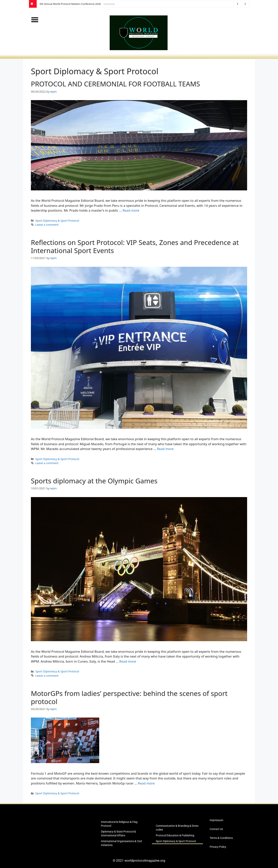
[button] (35, 20)
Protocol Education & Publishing (175, 835)
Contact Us (216, 829)
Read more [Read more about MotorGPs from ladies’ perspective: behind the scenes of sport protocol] (146, 783)
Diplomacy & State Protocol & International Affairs (118, 833)
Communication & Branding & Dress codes (177, 828)
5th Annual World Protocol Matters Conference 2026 (70, 4)
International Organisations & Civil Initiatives (121, 843)
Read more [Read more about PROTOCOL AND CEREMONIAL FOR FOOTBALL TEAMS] (131, 210)
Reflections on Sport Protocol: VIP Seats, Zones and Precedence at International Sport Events (135, 246)
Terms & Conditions (221, 838)
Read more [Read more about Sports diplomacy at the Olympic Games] (128, 661)
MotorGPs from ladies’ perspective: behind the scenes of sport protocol (129, 697)
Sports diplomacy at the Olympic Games (94, 481)
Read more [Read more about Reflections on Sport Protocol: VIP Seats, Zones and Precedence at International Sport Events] (165, 449)
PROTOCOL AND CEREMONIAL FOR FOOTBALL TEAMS (115, 84)
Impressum (216, 820)
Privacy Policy (218, 847)
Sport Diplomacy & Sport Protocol (57, 221)
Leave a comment (47, 225)
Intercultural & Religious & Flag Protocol (119, 824)
